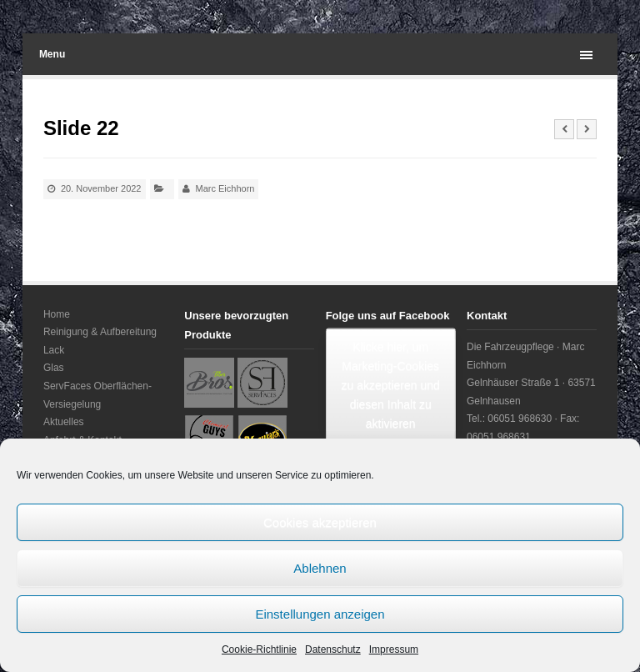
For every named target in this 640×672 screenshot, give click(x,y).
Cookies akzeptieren (320, 522)
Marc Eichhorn (225, 188)
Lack (54, 350)
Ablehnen (320, 568)
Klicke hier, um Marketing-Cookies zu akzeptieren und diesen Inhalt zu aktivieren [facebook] (391, 385)
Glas (54, 368)
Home (57, 314)
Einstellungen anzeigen (320, 614)
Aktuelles (64, 422)
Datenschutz (333, 649)
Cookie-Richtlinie (259, 649)
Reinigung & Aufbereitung (100, 332)
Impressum (394, 649)
